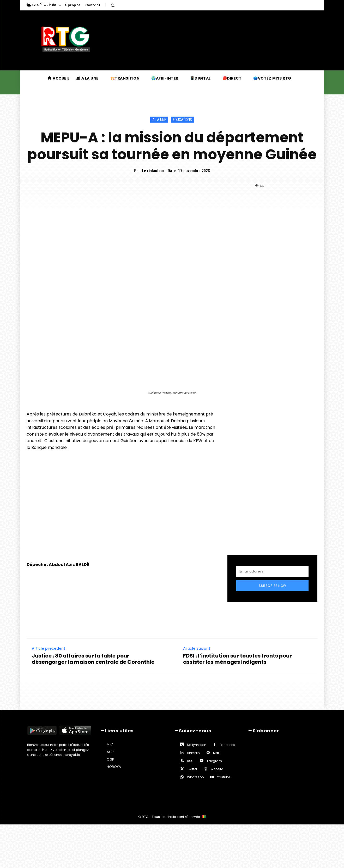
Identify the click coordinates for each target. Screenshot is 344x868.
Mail (216, 753)
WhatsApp (195, 777)
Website (217, 769)
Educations (182, 120)
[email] (272, 571)
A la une (159, 120)
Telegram (214, 761)
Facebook (227, 745)
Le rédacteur (153, 171)
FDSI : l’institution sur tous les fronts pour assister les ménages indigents (237, 659)
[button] (113, 5)
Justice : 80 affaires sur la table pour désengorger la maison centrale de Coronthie (93, 659)
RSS (190, 761)
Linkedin (193, 753)
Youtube (224, 777)
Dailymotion (197, 745)
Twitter (192, 769)
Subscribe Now (273, 586)
